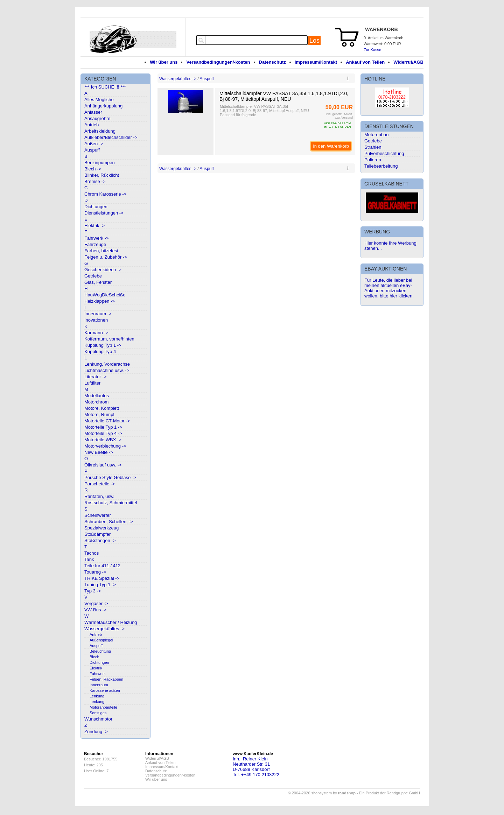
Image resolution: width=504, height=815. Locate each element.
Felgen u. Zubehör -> (106, 257)
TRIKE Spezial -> (102, 578)
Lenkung (97, 696)
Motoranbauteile (103, 707)
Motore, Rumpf (99, 414)
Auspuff (92, 150)
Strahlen (373, 147)
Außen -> (94, 144)
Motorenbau (376, 135)
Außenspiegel (101, 640)
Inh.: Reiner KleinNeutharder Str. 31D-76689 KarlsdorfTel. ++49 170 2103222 (256, 767)
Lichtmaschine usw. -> (107, 370)
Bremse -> (95, 181)
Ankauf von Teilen (365, 62)
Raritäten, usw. (99, 496)
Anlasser (93, 112)
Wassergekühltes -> (104, 629)
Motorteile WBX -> (103, 440)
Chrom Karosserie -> (105, 194)
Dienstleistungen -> (104, 213)
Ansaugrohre (97, 118)
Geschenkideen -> (103, 270)
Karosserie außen (105, 690)
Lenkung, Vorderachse (107, 364)
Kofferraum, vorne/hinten (109, 339)
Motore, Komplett (102, 408)
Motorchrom (96, 402)
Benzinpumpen (100, 163)
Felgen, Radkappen (106, 679)
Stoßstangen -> (100, 540)
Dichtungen (96, 207)
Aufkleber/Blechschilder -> (111, 137)
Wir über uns (164, 62)
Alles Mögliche (99, 100)
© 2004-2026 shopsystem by (322, 793)
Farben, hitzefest (101, 251)
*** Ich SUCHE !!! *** (105, 87)
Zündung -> (96, 732)
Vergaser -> (96, 603)
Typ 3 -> (93, 591)
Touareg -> (95, 572)
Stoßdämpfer (97, 534)
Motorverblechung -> (105, 446)
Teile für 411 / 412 (102, 566)
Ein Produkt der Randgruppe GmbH (390, 793)
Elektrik (96, 668)
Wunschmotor (98, 719)
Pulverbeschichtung (384, 153)
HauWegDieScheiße (105, 295)
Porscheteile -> (100, 484)
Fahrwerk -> (97, 238)
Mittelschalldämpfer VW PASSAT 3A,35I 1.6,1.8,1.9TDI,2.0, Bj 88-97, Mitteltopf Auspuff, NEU (284, 96)
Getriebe (93, 276)
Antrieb (92, 125)
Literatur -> (95, 377)
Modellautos (97, 396)
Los (314, 41)
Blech (94, 657)
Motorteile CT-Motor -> (107, 421)
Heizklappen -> (100, 301)
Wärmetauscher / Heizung (111, 622)
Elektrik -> (94, 226)
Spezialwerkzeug (101, 528)
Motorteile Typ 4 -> (103, 433)
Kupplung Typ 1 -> (103, 345)
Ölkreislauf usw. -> (103, 465)
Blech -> (93, 169)
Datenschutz (272, 62)
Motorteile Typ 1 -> (103, 427)
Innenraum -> (98, 314)
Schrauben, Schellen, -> (109, 522)
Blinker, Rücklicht (102, 175)
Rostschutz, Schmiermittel (111, 503)
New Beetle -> (99, 452)
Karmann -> (96, 333)
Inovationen (96, 320)
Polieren (373, 160)
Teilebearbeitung (381, 166)
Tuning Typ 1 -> (100, 585)
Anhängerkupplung (103, 106)
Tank (89, 559)
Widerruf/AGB (408, 62)
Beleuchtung (100, 651)
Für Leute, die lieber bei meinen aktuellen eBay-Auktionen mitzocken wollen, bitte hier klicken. (389, 288)
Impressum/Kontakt (316, 62)
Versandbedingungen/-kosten (218, 62)
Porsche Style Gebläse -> (110, 477)
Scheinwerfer (98, 515)
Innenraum (99, 685)
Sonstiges (98, 713)
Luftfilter (92, 383)
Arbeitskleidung (100, 131)
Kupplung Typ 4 (100, 352)
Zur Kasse (372, 50)
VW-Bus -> (95, 610)
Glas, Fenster (98, 282)
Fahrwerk (98, 674)
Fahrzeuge (95, 244)
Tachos (92, 553)
